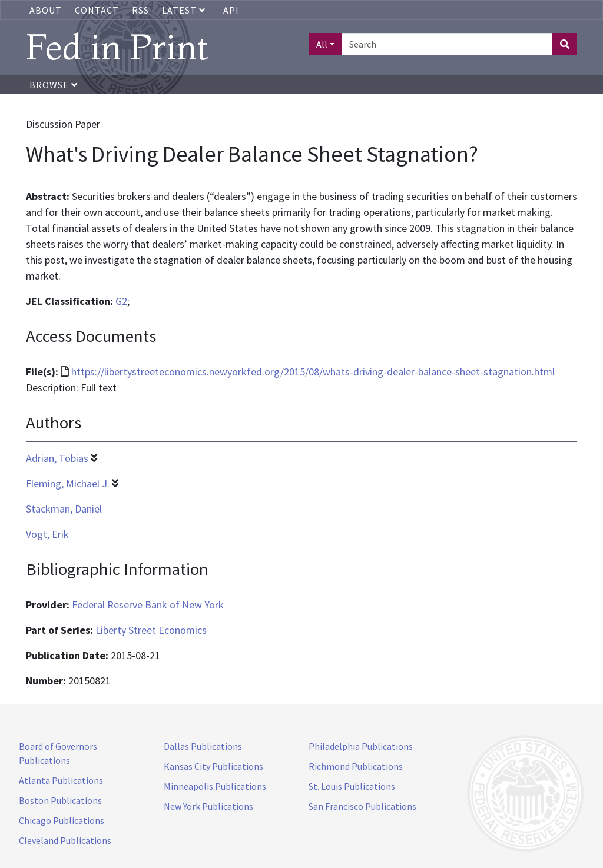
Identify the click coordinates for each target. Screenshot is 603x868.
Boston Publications (60, 800)
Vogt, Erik (47, 534)
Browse (54, 85)
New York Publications (208, 806)
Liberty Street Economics (151, 630)
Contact (97, 10)
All (322, 44)
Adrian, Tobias (57, 458)
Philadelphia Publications (361, 746)
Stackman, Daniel (64, 509)
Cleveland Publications (65, 840)
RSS (140, 10)
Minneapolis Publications (215, 786)
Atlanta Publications (61, 780)
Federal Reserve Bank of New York (148, 605)
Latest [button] (185, 10)
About (46, 10)
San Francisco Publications (362, 806)
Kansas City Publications (213, 766)
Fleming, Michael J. (68, 483)
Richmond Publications (356, 766)
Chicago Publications (62, 820)
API (231, 10)
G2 (121, 301)
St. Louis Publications (352, 786)
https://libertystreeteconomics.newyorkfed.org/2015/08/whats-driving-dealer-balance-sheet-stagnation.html (313, 372)
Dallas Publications (203, 746)
